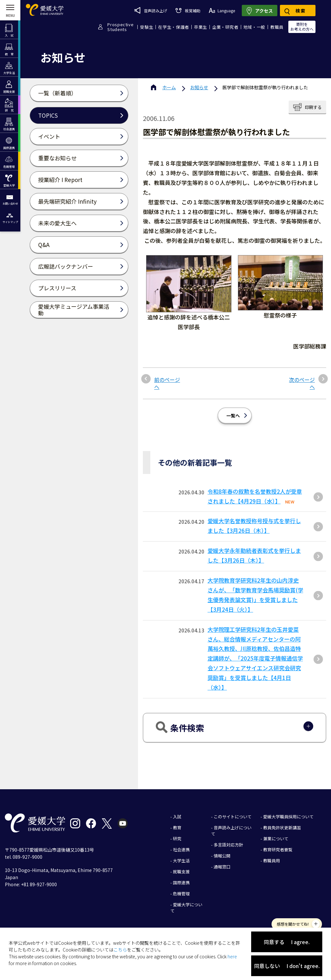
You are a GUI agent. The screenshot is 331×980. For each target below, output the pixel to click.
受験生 (147, 27)
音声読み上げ (151, 10)
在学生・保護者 (174, 27)
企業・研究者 (225, 27)
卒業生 (201, 27)
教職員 (277, 27)
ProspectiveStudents (120, 27)
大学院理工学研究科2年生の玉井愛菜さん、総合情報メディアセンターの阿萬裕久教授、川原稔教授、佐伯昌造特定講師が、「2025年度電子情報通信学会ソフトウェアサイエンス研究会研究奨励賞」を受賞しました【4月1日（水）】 (255, 658)
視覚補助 (188, 11)
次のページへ (302, 383)
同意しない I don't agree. (287, 966)
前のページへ (167, 383)
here (232, 956)
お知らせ (199, 87)
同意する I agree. (287, 942)
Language (222, 11)
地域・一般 (254, 27)
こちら (120, 950)
